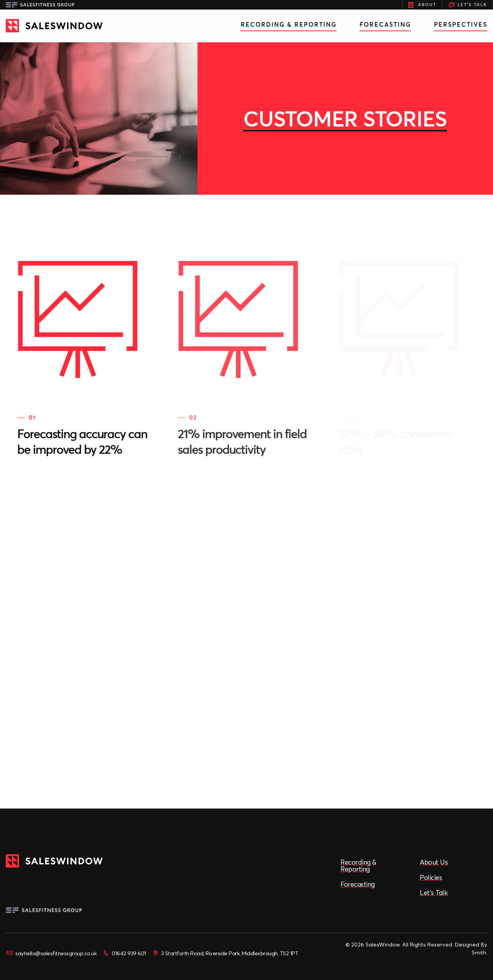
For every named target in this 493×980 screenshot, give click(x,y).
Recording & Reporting (289, 24)
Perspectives (461, 24)
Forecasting (385, 24)
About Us (434, 862)
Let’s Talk (434, 893)
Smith (479, 953)
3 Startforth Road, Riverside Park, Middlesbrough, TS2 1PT (225, 953)
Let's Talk (467, 5)
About (422, 5)
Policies (431, 877)
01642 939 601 (124, 953)
